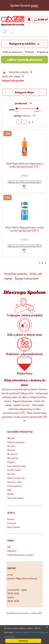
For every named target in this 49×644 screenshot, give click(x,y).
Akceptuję (23, 641)
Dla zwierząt (13, 458)
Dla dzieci (11, 450)
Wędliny (11, 494)
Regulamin (12, 551)
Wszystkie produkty (19, 72)
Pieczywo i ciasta (15, 482)
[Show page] (21, 122)
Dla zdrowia (12, 454)
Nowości (11, 519)
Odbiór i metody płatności (25, 60)
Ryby (9, 490)
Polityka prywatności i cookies (20, 555)
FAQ (9, 547)
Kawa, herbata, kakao (17, 466)
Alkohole (11, 438)
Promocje (29, 52)
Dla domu (11, 446)
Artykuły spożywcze (12, 52)
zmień (35, 5)
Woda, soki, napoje (11, 76)
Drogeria (11, 462)
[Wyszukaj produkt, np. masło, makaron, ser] (27, 33)
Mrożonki (11, 474)
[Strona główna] (13, 21)
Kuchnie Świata (14, 470)
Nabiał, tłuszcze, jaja (16, 478)
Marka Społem (14, 527)
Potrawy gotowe (15, 486)
